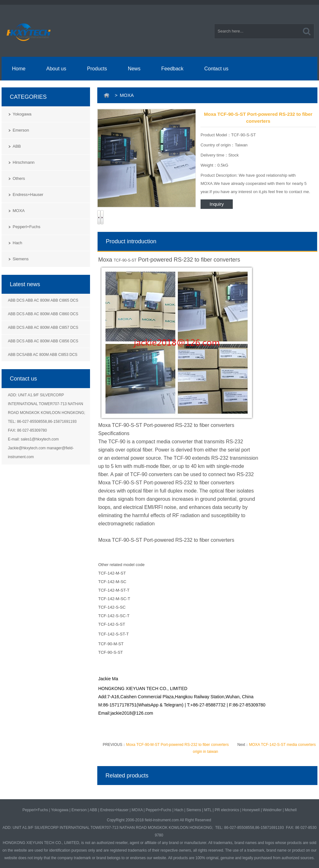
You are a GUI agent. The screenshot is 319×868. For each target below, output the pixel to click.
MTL (208, 810)
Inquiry (217, 204)
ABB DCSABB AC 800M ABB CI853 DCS (43, 355)
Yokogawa (22, 114)
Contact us (216, 69)
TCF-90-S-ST (125, 260)
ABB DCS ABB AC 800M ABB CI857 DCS (43, 328)
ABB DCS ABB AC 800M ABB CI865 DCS (43, 300)
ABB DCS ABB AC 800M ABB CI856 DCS (43, 341)
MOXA (19, 211)
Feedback (172, 69)
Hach (17, 243)
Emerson (21, 130)
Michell (291, 810)
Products (97, 69)
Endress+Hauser (28, 195)
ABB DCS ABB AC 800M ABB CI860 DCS (43, 314)
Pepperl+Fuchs (27, 227)
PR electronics (227, 810)
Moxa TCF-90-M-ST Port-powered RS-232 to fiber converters (177, 745)
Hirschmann (24, 162)
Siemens (21, 259)
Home (19, 69)
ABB (17, 146)
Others (19, 178)
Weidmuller (272, 810)
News (134, 69)
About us (56, 69)
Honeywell (251, 810)
